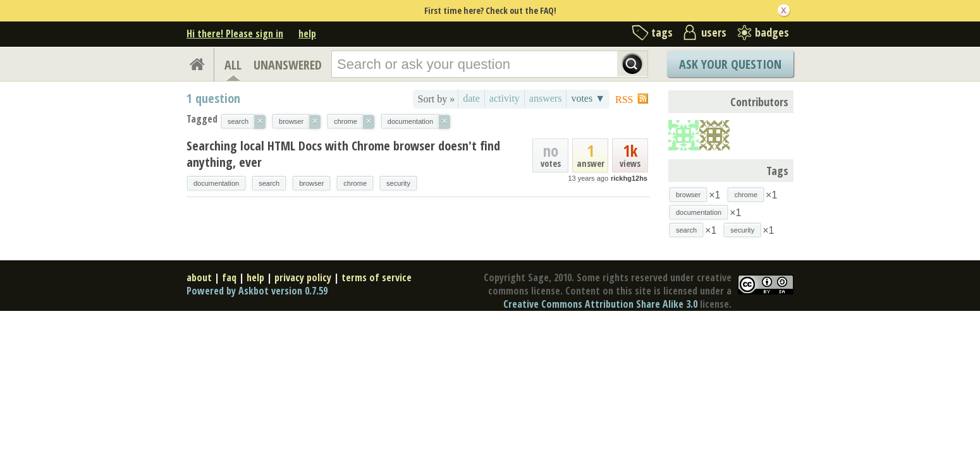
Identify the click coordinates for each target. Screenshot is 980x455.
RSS (624, 100)
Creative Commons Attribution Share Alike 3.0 (600, 304)
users (714, 32)
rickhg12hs (629, 178)
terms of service (377, 277)
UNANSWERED (288, 65)
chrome (355, 183)
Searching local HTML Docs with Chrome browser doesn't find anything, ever (343, 154)
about (199, 277)
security (398, 183)
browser (311, 183)
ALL (233, 65)
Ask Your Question (730, 64)
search (269, 183)
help (307, 33)
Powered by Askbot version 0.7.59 (257, 291)
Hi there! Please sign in (235, 33)
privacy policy (303, 277)
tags (662, 32)
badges (772, 32)
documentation (216, 183)
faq (229, 277)
